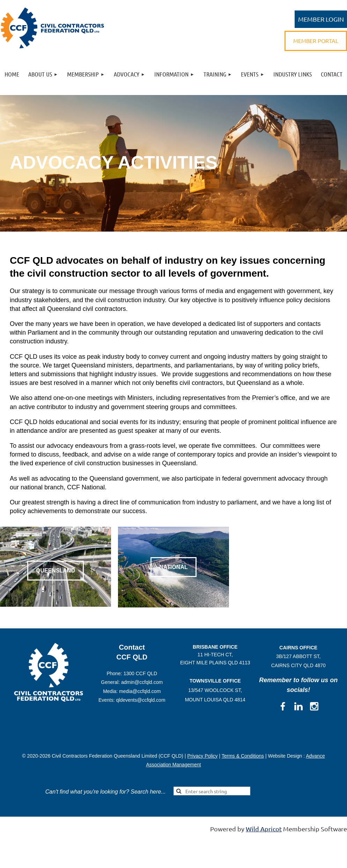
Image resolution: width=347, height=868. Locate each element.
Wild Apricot (264, 829)
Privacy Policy (202, 756)
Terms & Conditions (243, 756)
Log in (321, 19)
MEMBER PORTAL (316, 41)
